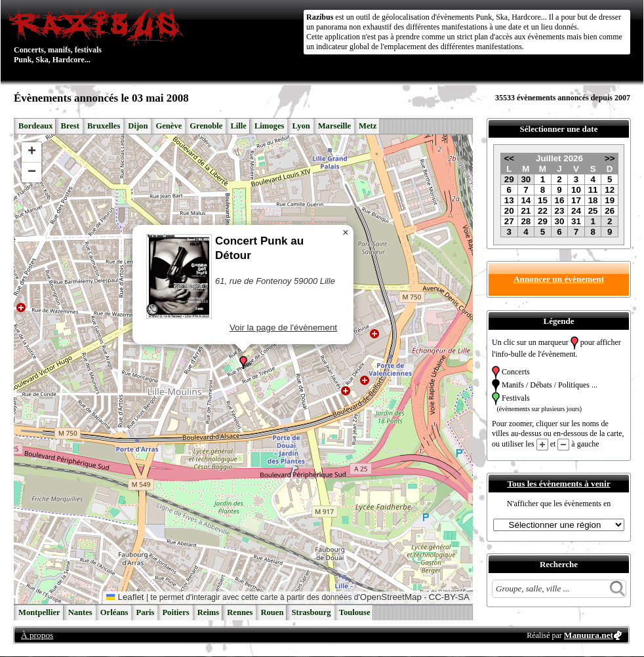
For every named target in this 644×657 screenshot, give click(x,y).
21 (526, 211)
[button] (243, 363)
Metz (368, 126)
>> (610, 158)
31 (576, 221)
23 (560, 211)
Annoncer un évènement (559, 279)
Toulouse (355, 612)
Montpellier (39, 612)
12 (610, 190)
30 (526, 179)
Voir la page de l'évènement (283, 328)
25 (593, 211)
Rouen (272, 612)
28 (526, 221)
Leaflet (125, 597)
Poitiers (175, 612)
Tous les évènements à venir (558, 484)
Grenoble (206, 126)
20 (509, 211)
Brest (70, 126)
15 (543, 200)
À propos (37, 635)
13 (509, 200)
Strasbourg (311, 612)
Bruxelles (104, 126)
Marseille (334, 126)
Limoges (269, 126)
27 (509, 221)
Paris (145, 612)
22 (543, 211)
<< (509, 158)
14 (526, 200)
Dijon (138, 126)
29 (509, 179)
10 (576, 190)
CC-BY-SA (449, 597)
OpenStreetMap (391, 597)
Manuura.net (589, 635)
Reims (209, 612)
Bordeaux (35, 126)
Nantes (80, 612)
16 (560, 200)
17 (576, 200)
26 (610, 211)
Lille (238, 126)
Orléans (114, 612)
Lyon (301, 126)
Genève (169, 126)
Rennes (240, 612)
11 (593, 190)
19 (610, 200)
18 (593, 200)
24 (576, 211)
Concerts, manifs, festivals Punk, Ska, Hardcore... (99, 35)
